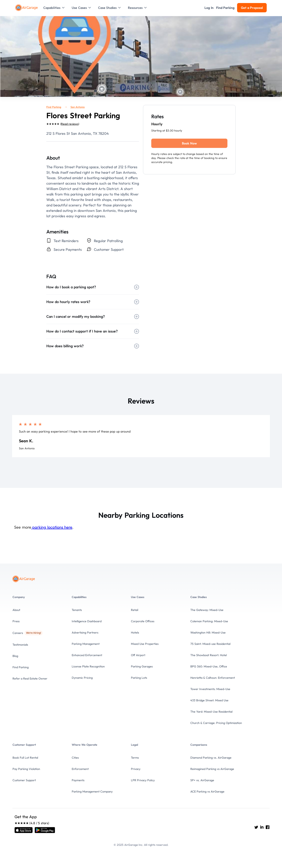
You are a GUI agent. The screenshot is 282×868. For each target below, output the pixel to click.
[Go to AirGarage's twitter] (256, 827)
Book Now (189, 143)
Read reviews (70, 124)
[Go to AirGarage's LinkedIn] (262, 827)
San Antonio (78, 107)
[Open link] (24, 830)
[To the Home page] (27, 8)
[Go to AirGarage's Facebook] (267, 827)
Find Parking (54, 107)
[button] (54, 8)
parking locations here (52, 527)
